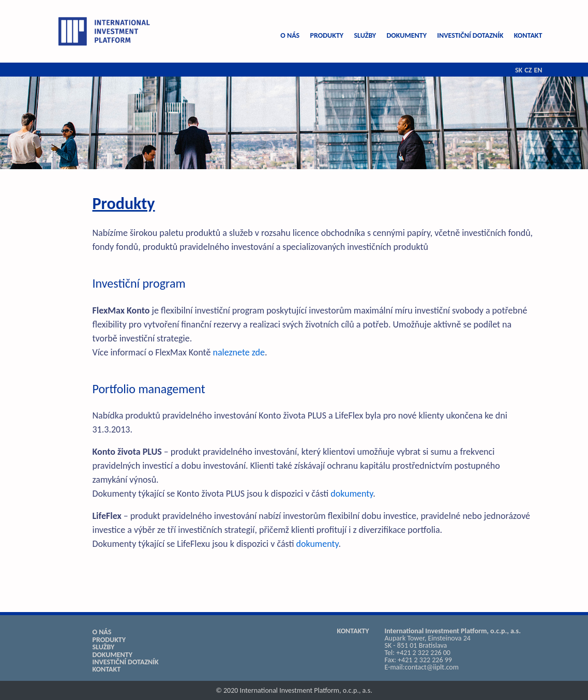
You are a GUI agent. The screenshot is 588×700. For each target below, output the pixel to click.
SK (519, 70)
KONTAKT (528, 35)
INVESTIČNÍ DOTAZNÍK (470, 35)
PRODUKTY (327, 35)
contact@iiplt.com (432, 667)
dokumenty (352, 494)
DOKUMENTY (407, 35)
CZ (528, 70)
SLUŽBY (365, 35)
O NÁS (290, 35)
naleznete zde (238, 352)
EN (538, 70)
